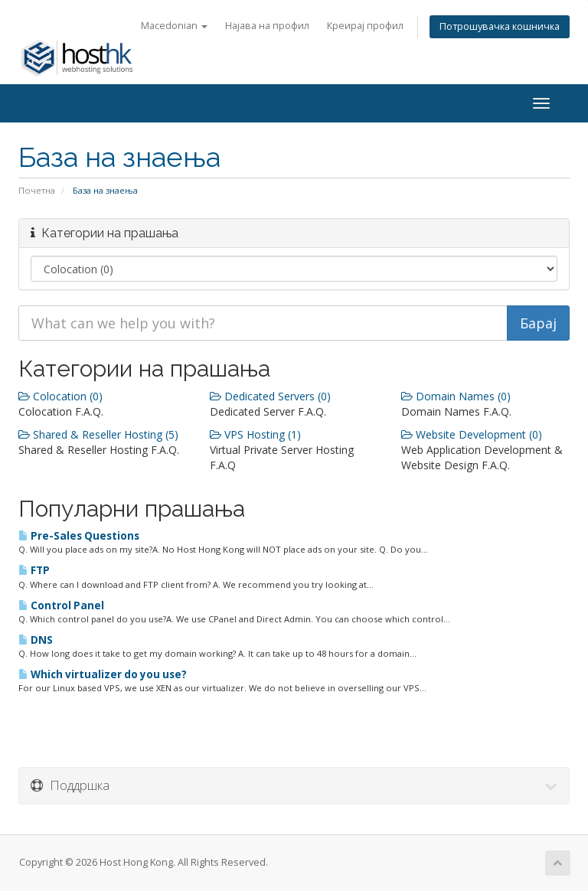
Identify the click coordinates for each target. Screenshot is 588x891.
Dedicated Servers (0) (270, 396)
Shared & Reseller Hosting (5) (98, 434)
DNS (36, 640)
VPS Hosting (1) (255, 434)
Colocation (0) (60, 396)
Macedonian (174, 26)
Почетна (37, 190)
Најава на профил (267, 26)
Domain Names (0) (456, 396)
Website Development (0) (472, 434)
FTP (34, 570)
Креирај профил (365, 26)
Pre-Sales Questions (79, 536)
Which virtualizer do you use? (103, 674)
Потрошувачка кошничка (500, 26)
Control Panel (61, 605)
